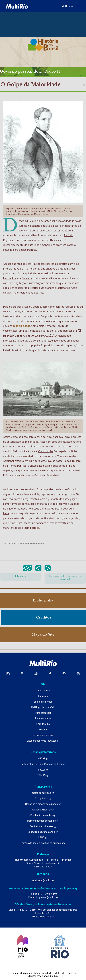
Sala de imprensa (43, 702)
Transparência (43, 787)
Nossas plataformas (43, 752)
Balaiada (27, 278)
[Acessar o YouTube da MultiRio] (8, 674)
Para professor (43, 713)
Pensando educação (43, 735)
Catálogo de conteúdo (43, 707)
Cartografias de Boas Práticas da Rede (43, 764)
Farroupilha (10, 278)
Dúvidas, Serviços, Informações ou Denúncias (43, 904)
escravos (24, 230)
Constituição (45, 451)
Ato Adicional (32, 269)
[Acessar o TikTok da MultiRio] (36, 674)
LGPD (43, 838)
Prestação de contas (43, 815)
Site (43, 684)
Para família (43, 724)
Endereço (43, 854)
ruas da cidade (22, 326)
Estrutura (43, 696)
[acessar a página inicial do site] (17, 6)
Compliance (43, 799)
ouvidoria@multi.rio (43, 880)
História (7, 543)
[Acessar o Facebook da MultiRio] (50, 674)
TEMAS (43, 775)
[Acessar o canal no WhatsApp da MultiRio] (64, 674)
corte (58, 226)
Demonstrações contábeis (43, 821)
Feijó (16, 494)
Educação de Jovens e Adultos (31, 543)
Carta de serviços (43, 793)
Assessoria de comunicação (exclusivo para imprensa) (43, 888)
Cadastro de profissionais (43, 832)
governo (56, 470)
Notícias (43, 730)
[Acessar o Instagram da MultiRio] (22, 674)
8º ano (14, 543)
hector (43, 770)
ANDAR (43, 759)
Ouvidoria (43, 874)
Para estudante (43, 718)
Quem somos (43, 691)
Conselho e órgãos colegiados (43, 804)
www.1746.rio (47, 917)
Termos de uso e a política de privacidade (43, 843)
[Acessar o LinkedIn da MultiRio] (78, 674)
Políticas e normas (43, 810)
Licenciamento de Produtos (43, 741)
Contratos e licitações (43, 826)
